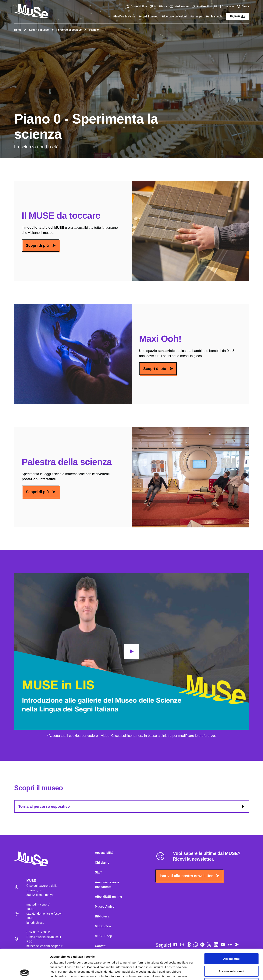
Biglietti (238, 16)
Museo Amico (105, 907)
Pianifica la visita (124, 16)
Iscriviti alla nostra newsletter (189, 876)
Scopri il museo (148, 16)
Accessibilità (137, 6)
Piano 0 (92, 30)
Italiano (227, 7)
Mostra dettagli (199, 973)
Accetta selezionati (231, 943)
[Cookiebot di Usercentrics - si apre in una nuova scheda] (25, 973)
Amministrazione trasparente (107, 885)
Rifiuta (231, 955)
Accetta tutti (231, 930)
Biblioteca (102, 916)
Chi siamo (102, 863)
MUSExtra (159, 6)
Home (18, 30)
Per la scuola (214, 16)
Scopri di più (41, 245)
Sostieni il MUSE (205, 6)
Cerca (243, 7)
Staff (98, 872)
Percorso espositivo (67, 30)
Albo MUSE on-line (108, 897)
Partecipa (196, 16)
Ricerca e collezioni (174, 16)
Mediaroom (180, 6)
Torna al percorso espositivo (132, 806)
